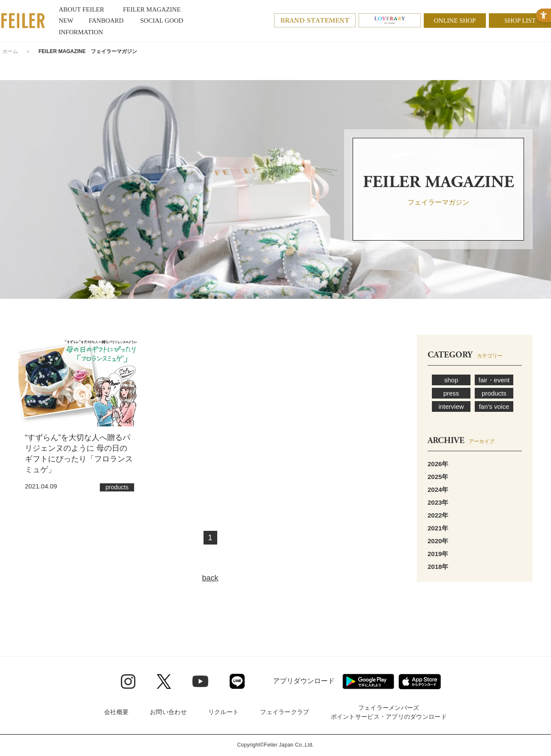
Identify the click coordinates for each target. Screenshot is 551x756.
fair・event (494, 380)
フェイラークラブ (284, 712)
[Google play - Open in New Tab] (368, 682)
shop (451, 380)
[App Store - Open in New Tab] (420, 682)
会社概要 (116, 712)
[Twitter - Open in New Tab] (164, 682)
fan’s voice (494, 406)
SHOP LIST (520, 21)
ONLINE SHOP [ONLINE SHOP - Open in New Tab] (455, 21)
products (494, 393)
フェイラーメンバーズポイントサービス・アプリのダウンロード (389, 712)
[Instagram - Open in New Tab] (128, 682)
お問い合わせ (168, 712)
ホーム (10, 51)
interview (451, 406)
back (210, 578)
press (451, 393)
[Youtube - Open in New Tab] (200, 681)
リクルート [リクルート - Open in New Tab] (223, 712)
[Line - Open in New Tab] (237, 681)
